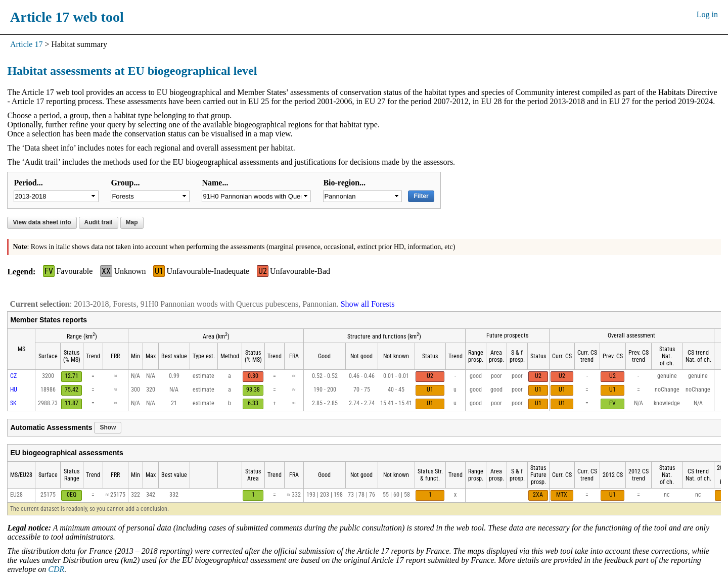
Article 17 (26, 44)
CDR (56, 569)
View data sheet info (42, 222)
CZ (13, 376)
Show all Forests (368, 304)
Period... (28, 183)
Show (108, 427)
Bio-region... (344, 183)
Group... (125, 183)
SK (13, 403)
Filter (421, 196)
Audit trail (99, 222)
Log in (707, 14)
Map (132, 222)
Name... (215, 183)
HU (14, 390)
